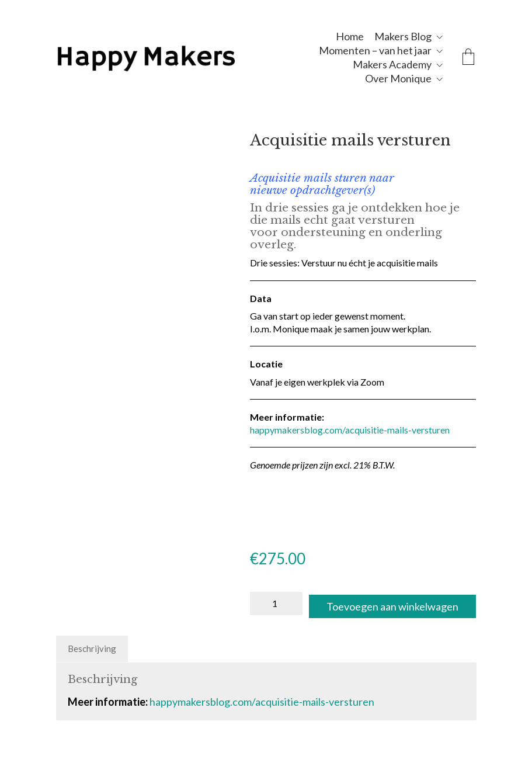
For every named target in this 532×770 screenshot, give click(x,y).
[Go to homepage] (173, 57)
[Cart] (468, 58)
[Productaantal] (276, 603)
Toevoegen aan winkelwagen (345, 627)
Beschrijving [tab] (92, 669)
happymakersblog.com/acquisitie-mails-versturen (350, 430)
